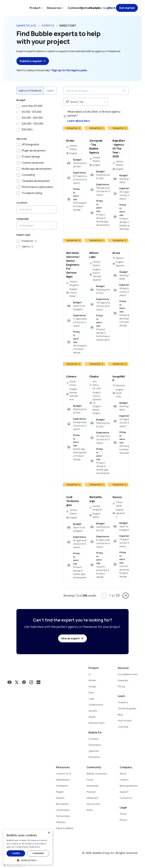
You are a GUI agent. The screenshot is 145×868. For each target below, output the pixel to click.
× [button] (49, 833)
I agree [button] (16, 853)
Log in (108, 8)
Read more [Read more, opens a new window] (35, 847)
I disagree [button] (38, 853)
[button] (28, 860)
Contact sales (90, 8)
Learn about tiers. (79, 121)
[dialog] (28, 847)
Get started (127, 8)
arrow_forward (126, 596)
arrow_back (104, 596)
